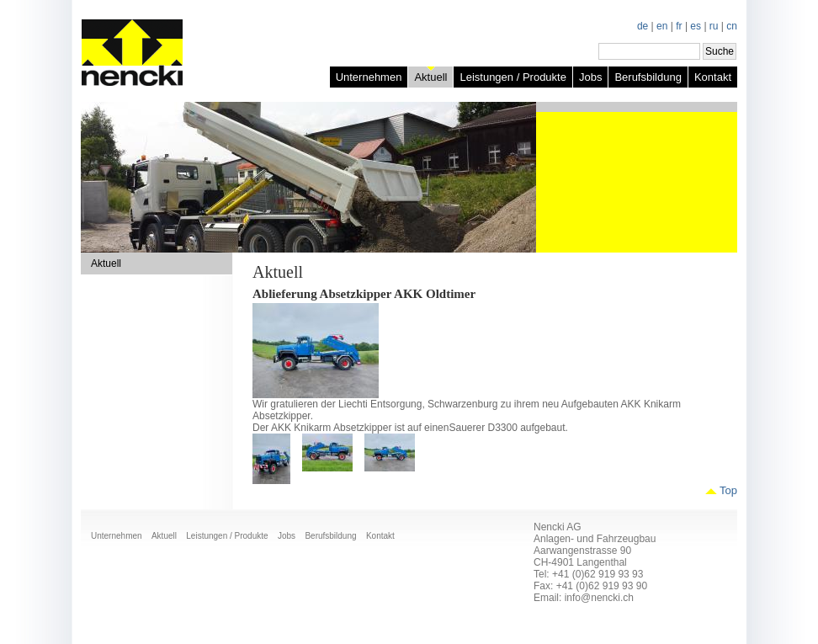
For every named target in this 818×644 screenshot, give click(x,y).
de (643, 26)
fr (679, 26)
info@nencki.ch (599, 598)
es (696, 26)
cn (732, 26)
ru (714, 26)
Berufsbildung (648, 77)
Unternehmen (369, 77)
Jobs (590, 77)
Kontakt (713, 77)
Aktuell (430, 77)
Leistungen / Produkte (513, 77)
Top (728, 490)
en (662, 26)
